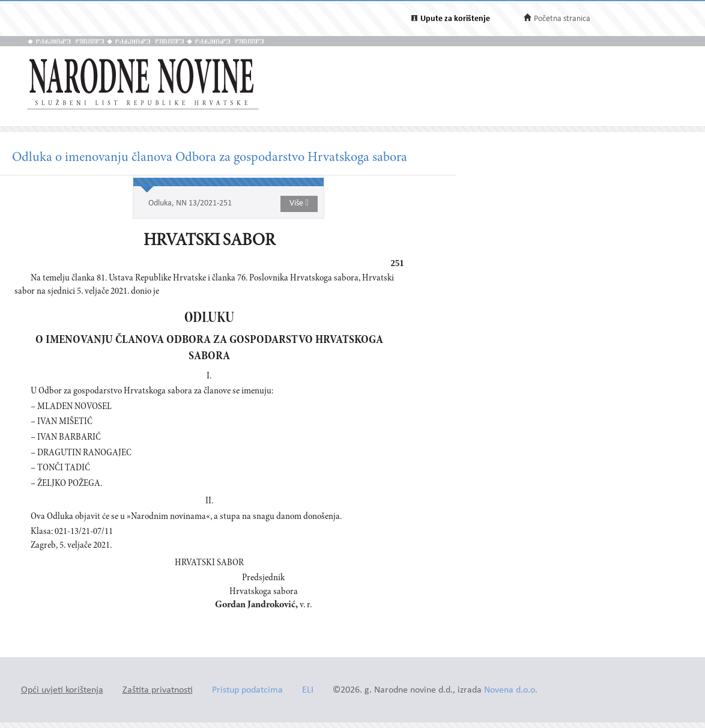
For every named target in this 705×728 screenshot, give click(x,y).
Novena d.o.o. (511, 690)
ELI (308, 690)
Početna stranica (562, 19)
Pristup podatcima (247, 690)
